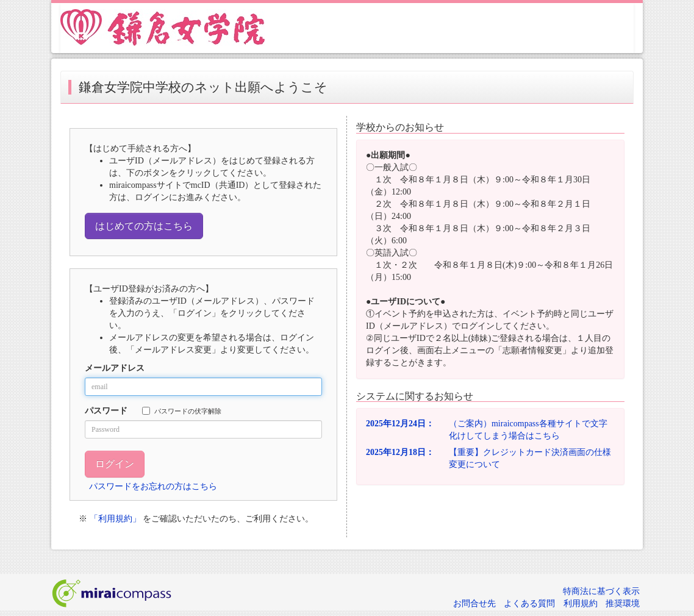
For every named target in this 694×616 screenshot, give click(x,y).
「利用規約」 (115, 519)
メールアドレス (115, 368)
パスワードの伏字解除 (182, 411)
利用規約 (581, 603)
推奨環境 (623, 603)
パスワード (106, 411)
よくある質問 (529, 603)
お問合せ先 (474, 603)
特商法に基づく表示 (601, 591)
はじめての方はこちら (144, 226)
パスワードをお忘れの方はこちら (153, 486)
